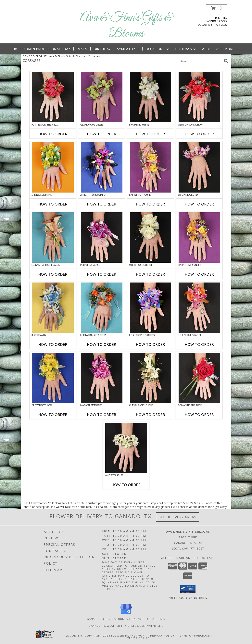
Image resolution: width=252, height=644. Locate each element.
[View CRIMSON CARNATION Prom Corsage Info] (199, 97)
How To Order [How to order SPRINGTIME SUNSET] (199, 274)
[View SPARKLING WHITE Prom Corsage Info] (151, 97)
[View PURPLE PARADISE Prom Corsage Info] (102, 238)
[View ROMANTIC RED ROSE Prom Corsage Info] (199, 378)
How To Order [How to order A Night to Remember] (102, 204)
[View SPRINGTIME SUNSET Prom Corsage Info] (199, 238)
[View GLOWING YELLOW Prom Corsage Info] (53, 378)
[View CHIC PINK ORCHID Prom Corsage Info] (199, 167)
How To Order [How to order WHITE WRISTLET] (126, 485)
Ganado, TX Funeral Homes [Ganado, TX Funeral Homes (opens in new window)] (107, 619)
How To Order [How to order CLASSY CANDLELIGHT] (150, 415)
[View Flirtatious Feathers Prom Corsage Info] (102, 308)
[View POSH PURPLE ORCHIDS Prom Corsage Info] (151, 308)
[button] (217, 8)
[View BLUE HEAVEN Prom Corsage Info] (53, 308)
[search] (226, 61)
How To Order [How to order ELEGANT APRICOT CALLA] (53, 274)
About (210, 49)
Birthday (102, 49)
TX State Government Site (143, 626)
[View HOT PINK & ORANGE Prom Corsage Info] (199, 308)
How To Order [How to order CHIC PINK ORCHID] (199, 204)
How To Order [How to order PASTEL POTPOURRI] (150, 204)
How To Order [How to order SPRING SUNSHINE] (53, 204)
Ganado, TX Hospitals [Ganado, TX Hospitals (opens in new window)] (148, 619)
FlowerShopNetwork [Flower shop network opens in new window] (129, 635)
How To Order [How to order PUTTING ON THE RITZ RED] (53, 134)
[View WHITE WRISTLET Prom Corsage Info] (126, 448)
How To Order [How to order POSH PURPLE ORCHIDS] (150, 344)
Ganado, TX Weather (104, 626)
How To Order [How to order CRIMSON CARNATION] (199, 134)
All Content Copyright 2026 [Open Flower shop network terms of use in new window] (87, 635)
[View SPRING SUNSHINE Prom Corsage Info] (53, 167)
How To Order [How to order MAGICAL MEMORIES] (102, 415)
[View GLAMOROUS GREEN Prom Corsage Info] (102, 97)
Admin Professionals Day (47, 49)
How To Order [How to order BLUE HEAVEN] (53, 344)
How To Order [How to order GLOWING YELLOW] (53, 415)
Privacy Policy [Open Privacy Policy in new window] (162, 635)
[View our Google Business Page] (126, 614)
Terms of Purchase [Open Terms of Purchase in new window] (194, 635)
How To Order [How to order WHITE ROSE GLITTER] (150, 274)
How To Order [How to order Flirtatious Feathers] (102, 344)
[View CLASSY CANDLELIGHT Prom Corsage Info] (151, 378)
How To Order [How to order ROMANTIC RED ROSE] (199, 415)
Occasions (158, 49)
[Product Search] (201, 61)
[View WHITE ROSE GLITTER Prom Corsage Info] (151, 238)
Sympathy (128, 49)
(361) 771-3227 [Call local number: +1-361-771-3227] (218, 25)
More (232, 49)
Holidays (186, 49)
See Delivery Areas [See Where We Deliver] (178, 517)
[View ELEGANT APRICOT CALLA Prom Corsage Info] (53, 238)
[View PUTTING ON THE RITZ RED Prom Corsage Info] (53, 97)
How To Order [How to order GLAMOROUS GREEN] (102, 134)
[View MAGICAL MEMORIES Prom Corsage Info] (102, 378)
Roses (82, 49)
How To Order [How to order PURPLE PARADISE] (102, 274)
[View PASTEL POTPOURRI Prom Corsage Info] (151, 167)
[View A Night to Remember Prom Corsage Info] (102, 167)
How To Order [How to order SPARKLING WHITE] (150, 134)
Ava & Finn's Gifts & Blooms (126, 26)
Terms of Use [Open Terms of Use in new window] (138, 638)
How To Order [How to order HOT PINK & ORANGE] (199, 344)
